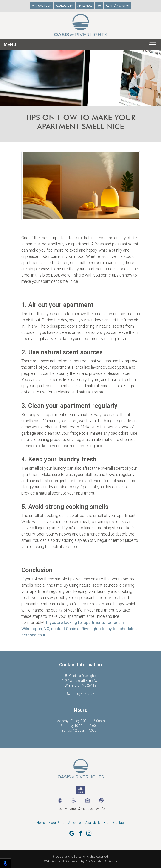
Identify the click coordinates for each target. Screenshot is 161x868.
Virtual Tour (42, 6)
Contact (119, 823)
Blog (107, 823)
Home (41, 823)
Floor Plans (57, 823)
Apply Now (85, 6)
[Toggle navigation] (80, 45)
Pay (99, 6)
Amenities (75, 823)
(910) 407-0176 (117, 6)
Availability (64, 6)
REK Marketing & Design (101, 861)
